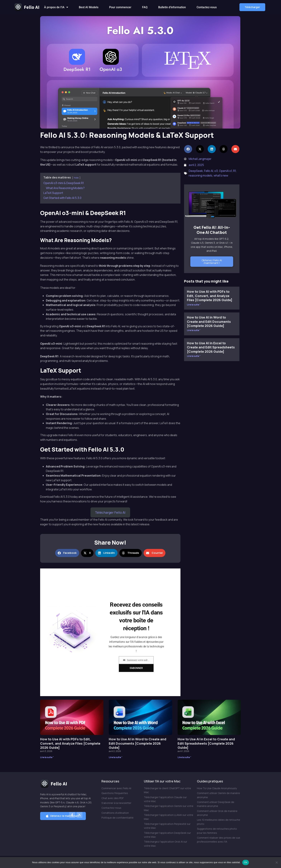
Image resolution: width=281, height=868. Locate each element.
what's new (221, 175)
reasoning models (201, 175)
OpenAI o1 (225, 171)
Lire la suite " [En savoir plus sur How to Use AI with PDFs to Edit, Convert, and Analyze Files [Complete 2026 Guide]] (194, 305)
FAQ (145, 7)
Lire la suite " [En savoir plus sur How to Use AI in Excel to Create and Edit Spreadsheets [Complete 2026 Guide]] (194, 356)
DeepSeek (196, 171)
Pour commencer (120, 7)
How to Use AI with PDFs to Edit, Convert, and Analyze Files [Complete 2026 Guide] (210, 296)
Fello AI (209, 171)
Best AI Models (89, 7)
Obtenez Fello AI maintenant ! (212, 262)
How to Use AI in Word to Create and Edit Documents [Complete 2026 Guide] (209, 321)
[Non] (277, 862)
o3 (216, 171)
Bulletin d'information (172, 7)
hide (76, 178)
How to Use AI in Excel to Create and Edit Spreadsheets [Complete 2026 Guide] (211, 347)
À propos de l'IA (56, 7)
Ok (246, 862)
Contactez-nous (207, 7)
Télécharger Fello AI (110, 512)
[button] (252, 7)
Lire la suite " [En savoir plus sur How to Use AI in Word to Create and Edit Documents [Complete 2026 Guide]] (194, 330)
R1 (234, 171)
